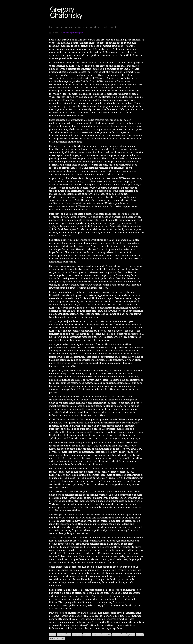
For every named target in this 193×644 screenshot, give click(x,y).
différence (96, 635)
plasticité (131, 635)
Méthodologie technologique (73, 33)
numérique (116, 635)
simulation (61, 635)
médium (140, 635)
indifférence (77, 635)
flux (69, 635)
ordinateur (87, 635)
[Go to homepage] (67, 13)
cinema (53, 635)
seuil (62, 638)
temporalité (106, 635)
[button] (142, 13)
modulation (54, 638)
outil (124, 635)
